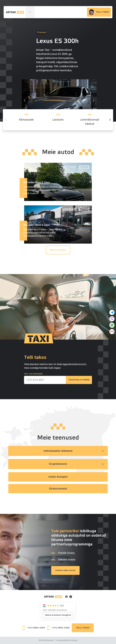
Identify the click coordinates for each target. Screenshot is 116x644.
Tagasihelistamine (79, 380)
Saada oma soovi (65, 571)
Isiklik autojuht (58, 477)
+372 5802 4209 (34, 628)
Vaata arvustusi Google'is (58, 615)
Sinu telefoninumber (33, 374)
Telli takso (83, 628)
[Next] (110, 120)
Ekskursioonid (58, 489)
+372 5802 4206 (58, 628)
